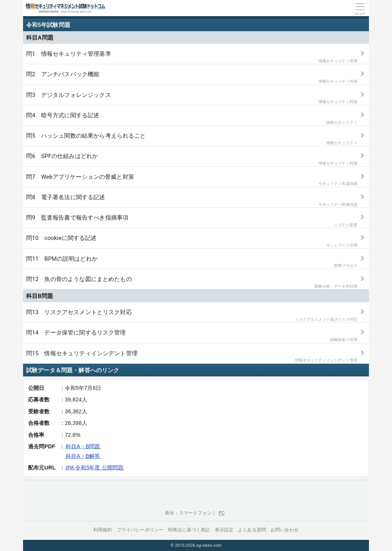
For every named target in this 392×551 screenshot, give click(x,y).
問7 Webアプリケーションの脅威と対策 (192, 180)
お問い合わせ (285, 530)
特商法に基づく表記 (189, 530)
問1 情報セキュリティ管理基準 (192, 57)
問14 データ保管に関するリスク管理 (192, 336)
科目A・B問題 (83, 446)
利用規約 (103, 530)
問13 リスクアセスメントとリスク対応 (192, 315)
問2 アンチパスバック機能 (192, 77)
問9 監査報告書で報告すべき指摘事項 (192, 221)
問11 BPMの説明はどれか (192, 262)
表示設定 (224, 530)
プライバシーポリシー (140, 530)
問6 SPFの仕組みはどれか (192, 159)
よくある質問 (252, 530)
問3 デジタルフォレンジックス (192, 98)
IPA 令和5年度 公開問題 (95, 468)
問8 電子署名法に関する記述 (192, 201)
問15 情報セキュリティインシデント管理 (192, 357)
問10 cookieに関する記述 (192, 241)
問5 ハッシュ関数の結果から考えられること (192, 139)
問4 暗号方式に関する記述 (192, 119)
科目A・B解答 (83, 456)
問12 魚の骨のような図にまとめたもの (192, 282)
